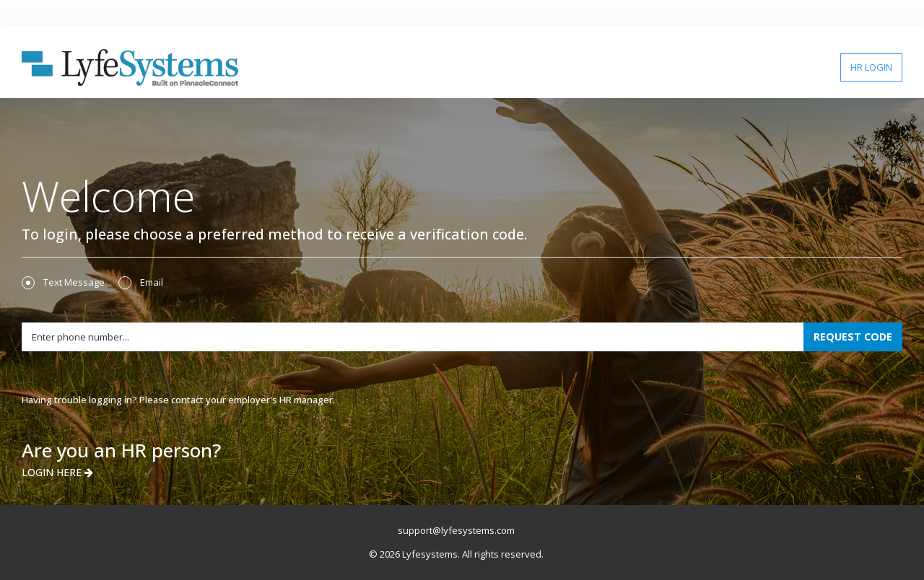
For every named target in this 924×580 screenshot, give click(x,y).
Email (141, 282)
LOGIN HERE (57, 472)
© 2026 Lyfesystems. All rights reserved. (456, 554)
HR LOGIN (871, 67)
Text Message (63, 282)
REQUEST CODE (853, 337)
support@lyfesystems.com (456, 530)
